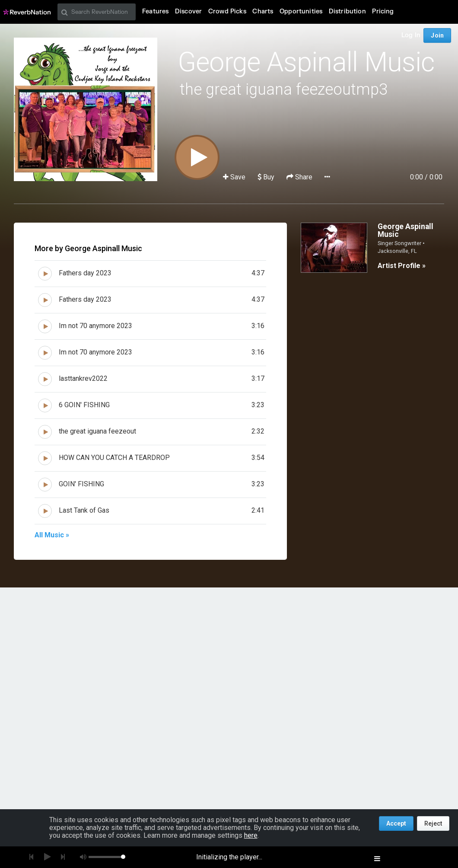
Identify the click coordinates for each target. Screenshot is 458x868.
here (251, 835)
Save (235, 177)
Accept (396, 823)
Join (437, 35)
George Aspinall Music (306, 62)
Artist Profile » (402, 266)
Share (300, 177)
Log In (411, 35)
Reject (433, 823)
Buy (266, 177)
